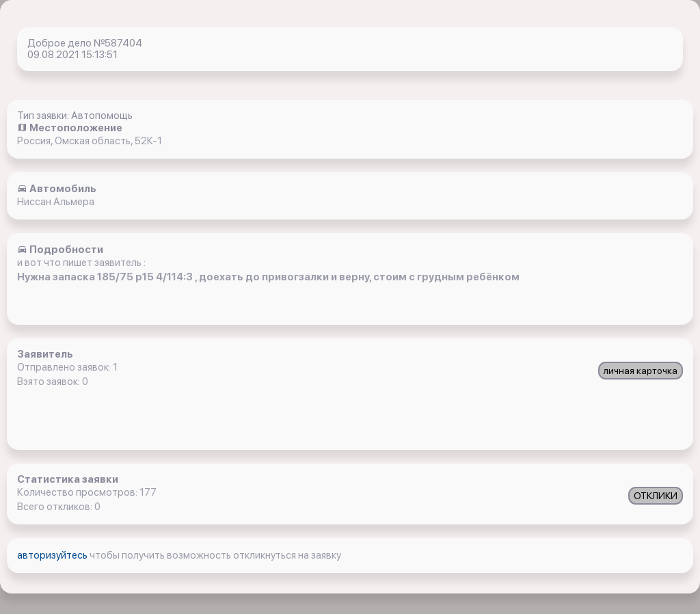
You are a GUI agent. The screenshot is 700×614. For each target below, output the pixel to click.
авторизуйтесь (53, 555)
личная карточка (641, 371)
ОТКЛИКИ (656, 496)
